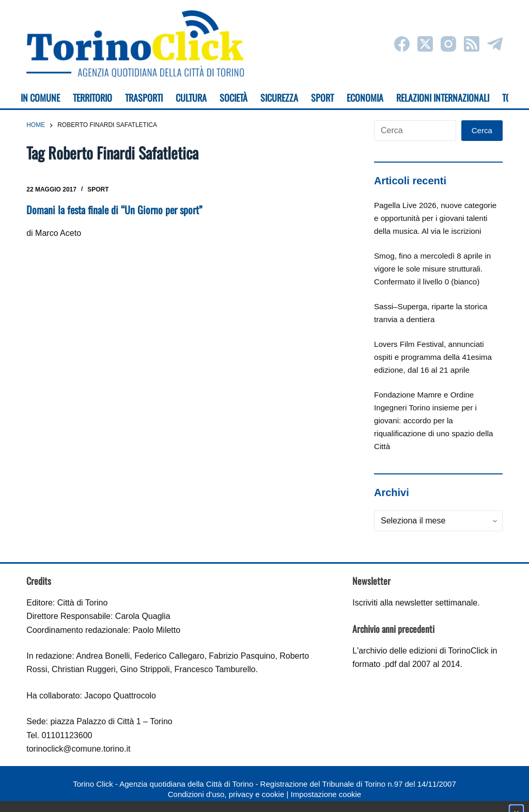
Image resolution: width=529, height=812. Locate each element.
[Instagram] (448, 44)
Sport (98, 189)
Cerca (482, 130)
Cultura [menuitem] (191, 98)
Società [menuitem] (234, 98)
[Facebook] (402, 44)
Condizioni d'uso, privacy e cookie (226, 794)
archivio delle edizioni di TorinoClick (423, 651)
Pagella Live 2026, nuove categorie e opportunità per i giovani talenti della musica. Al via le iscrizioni (435, 218)
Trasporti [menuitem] (144, 98)
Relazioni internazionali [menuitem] (443, 98)
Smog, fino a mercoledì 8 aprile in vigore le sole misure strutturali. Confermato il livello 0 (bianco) (432, 269)
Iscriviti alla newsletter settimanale (415, 603)
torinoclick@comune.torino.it (78, 749)
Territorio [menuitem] (92, 98)
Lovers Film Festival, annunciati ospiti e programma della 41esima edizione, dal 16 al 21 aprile (433, 357)
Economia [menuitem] (365, 98)
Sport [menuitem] (322, 98)
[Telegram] (495, 44)
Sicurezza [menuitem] (279, 98)
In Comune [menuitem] (40, 98)
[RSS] (472, 44)
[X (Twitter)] (425, 44)
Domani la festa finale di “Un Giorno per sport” (114, 210)
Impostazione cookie (326, 794)
